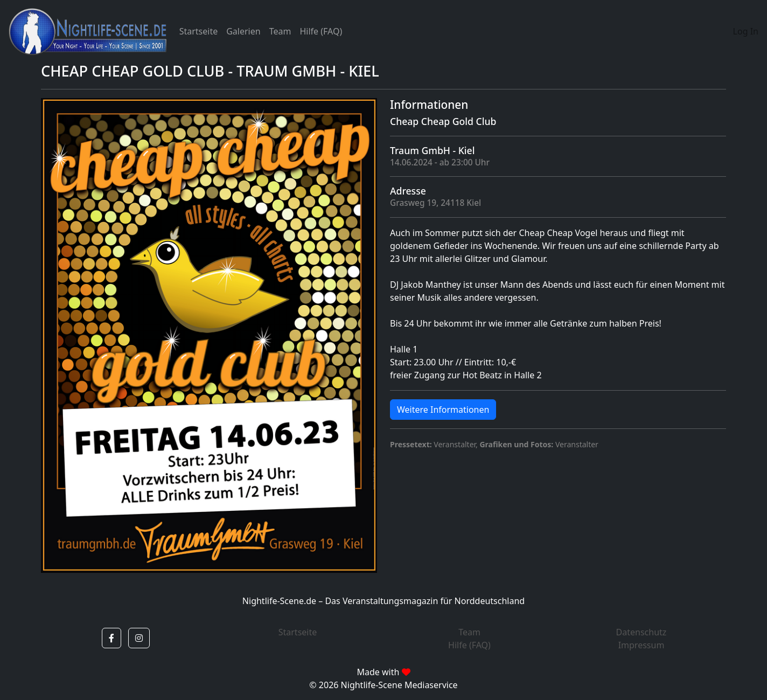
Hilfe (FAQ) (321, 31)
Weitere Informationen (443, 410)
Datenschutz (642, 632)
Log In (746, 31)
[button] (111, 638)
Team (280, 31)
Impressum (642, 645)
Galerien (243, 31)
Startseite (199, 31)
